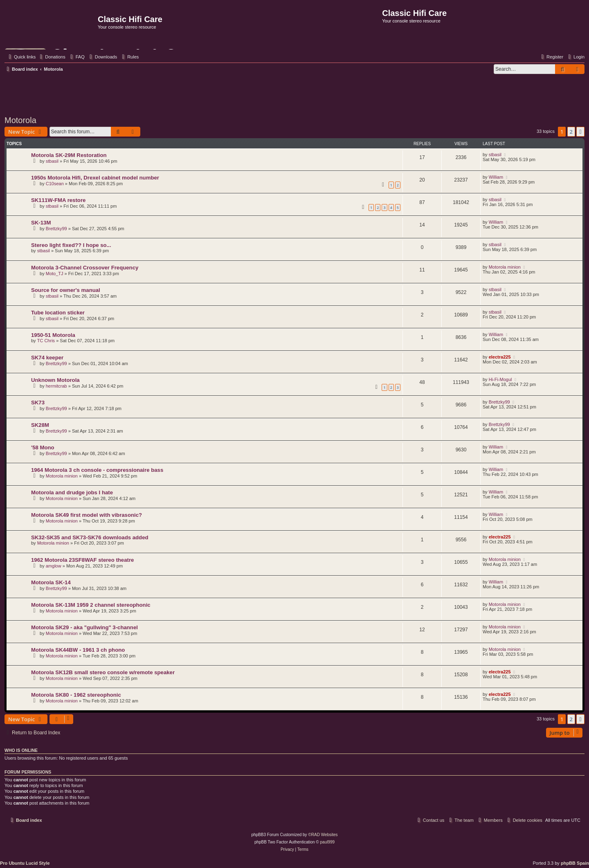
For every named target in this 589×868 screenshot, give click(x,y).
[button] (580, 132)
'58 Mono (43, 447)
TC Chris (46, 341)
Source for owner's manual (66, 290)
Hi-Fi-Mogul (500, 379)
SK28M (40, 425)
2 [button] (571, 132)
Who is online (21, 750)
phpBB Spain (575, 863)
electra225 (500, 357)
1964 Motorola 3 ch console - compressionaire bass (97, 470)
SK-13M (41, 223)
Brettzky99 (56, 229)
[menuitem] (52, 57)
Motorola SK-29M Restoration (69, 155)
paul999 (328, 842)
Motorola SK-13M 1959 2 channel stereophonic (91, 605)
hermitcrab (56, 386)
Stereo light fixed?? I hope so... (71, 245)
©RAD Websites (323, 835)
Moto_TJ (55, 274)
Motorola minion (505, 267)
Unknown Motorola (55, 380)
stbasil (52, 161)
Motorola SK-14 (51, 582)
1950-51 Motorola (53, 335)
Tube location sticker (58, 313)
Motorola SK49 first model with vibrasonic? (87, 515)
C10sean (55, 184)
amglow (54, 566)
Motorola (20, 120)
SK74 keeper (47, 358)
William (496, 177)
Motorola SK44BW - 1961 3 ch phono (78, 650)
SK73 (38, 403)
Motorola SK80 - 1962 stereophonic (76, 695)
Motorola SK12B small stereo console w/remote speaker (103, 672)
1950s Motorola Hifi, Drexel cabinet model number (95, 178)
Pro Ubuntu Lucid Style (25, 863)
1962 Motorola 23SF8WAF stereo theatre (82, 560)
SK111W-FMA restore (58, 200)
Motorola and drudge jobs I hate (72, 492)
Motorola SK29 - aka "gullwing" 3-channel (84, 627)
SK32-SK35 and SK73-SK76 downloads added (90, 537)
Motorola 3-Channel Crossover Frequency (85, 268)
